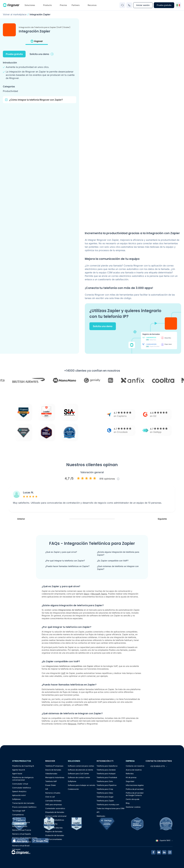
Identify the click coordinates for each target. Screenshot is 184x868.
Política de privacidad (135, 789)
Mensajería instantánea (55, 777)
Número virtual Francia (22, 830)
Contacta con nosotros (135, 766)
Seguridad (130, 781)
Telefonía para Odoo (105, 793)
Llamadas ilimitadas (53, 801)
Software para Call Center (78, 774)
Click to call (50, 797)
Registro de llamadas (54, 831)
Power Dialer (51, 785)
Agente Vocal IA (19, 770)
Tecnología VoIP (19, 811)
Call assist (16, 849)
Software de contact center (79, 777)
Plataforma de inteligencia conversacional (23, 779)
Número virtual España (21, 834)
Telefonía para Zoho (105, 781)
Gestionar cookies (133, 807)
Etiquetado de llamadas (55, 812)
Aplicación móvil (19, 795)
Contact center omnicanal (56, 816)
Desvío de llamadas (53, 770)
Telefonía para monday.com (108, 805)
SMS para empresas (54, 805)
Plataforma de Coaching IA (23, 766)
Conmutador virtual (20, 784)
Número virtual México (22, 842)
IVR (47, 789)
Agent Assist (17, 774)
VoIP (63, 673)
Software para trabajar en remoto (82, 785)
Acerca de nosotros (134, 770)
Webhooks (101, 816)
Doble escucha (51, 824)
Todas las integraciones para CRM (110, 808)
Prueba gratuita (164, 5)
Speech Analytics (19, 791)
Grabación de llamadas (55, 835)
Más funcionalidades (54, 839)
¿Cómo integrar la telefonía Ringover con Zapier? (34, 100)
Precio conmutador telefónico (24, 807)
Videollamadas (51, 774)
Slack (86, 594)
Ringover (72, 724)
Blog (128, 803)
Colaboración (73, 789)
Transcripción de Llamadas (23, 803)
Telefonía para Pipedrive (107, 785)
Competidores (18, 815)
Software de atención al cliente (80, 770)
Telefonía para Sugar (105, 797)
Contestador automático (55, 808)
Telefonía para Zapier (105, 801)
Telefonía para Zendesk (106, 770)
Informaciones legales (135, 785)
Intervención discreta (54, 828)
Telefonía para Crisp (105, 789)
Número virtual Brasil (21, 846)
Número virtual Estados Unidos (25, 838)
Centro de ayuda (133, 799)
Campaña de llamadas (21, 853)
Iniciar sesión (143, 5)
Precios (63, 5)
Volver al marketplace (15, 14)
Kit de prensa (131, 777)
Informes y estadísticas (55, 820)
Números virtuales (20, 826)
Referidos (130, 774)
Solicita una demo (42, 54)
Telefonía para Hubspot (106, 774)
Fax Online (17, 819)
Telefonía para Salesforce (107, 766)
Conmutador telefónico (22, 788)
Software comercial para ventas (81, 766)
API (98, 812)
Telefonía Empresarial (21, 822)
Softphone (16, 799)
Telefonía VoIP (51, 781)
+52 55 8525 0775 (156, 766)
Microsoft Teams (99, 594)
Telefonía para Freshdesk (107, 777)
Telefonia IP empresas (54, 766)
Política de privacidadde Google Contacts (135, 794)
